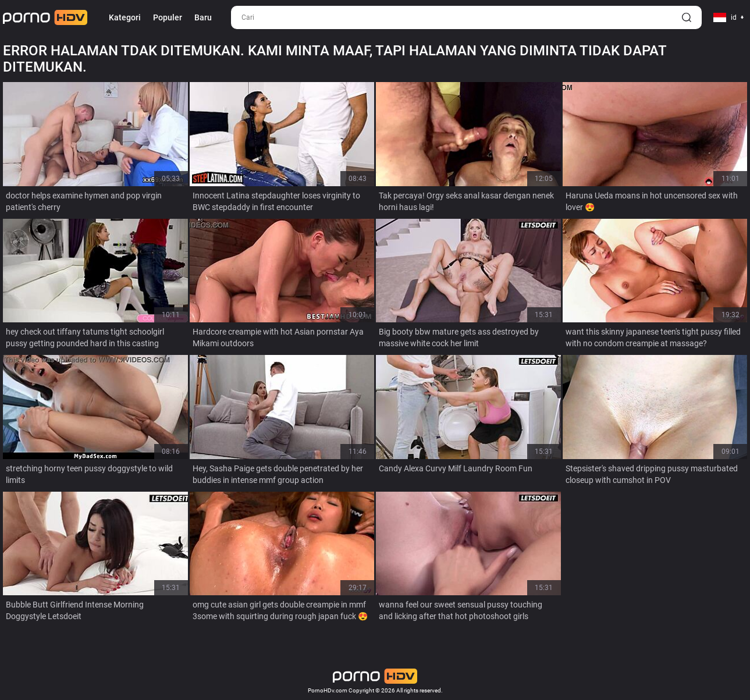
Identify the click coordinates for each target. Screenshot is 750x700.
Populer (168, 17)
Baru (203, 17)
